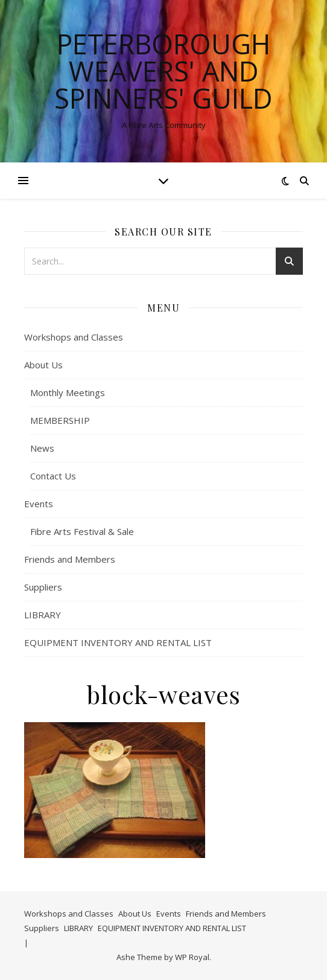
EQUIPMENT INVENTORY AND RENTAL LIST (118, 642)
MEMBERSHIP (60, 420)
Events (39, 504)
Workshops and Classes (74, 337)
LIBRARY (43, 615)
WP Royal (192, 957)
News (42, 448)
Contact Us (53, 476)
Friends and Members (70, 559)
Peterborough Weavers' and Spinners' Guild (163, 71)
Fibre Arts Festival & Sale (82, 531)
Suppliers (43, 587)
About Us (43, 365)
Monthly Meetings (68, 392)
